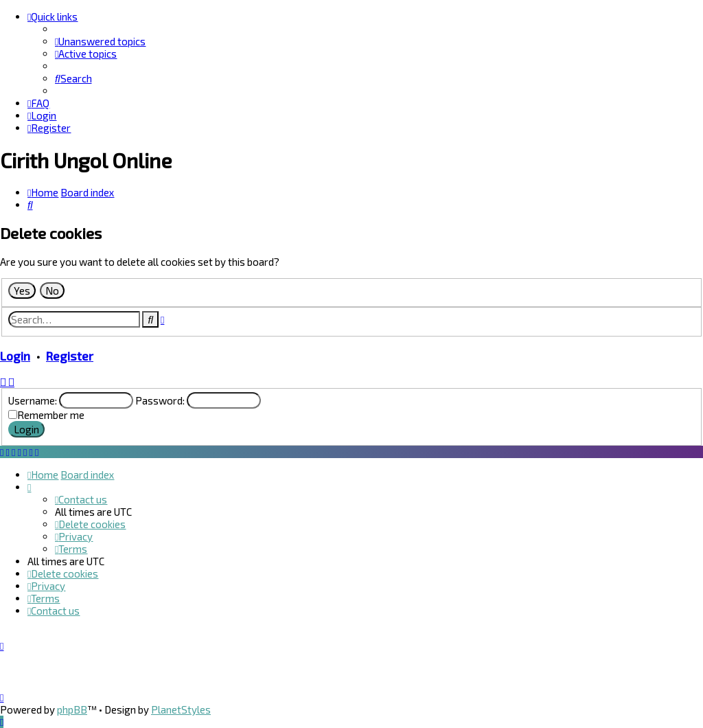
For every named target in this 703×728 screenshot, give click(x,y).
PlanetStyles (181, 709)
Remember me (51, 415)
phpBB (72, 709)
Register (70, 356)
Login (15, 356)
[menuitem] (100, 41)
